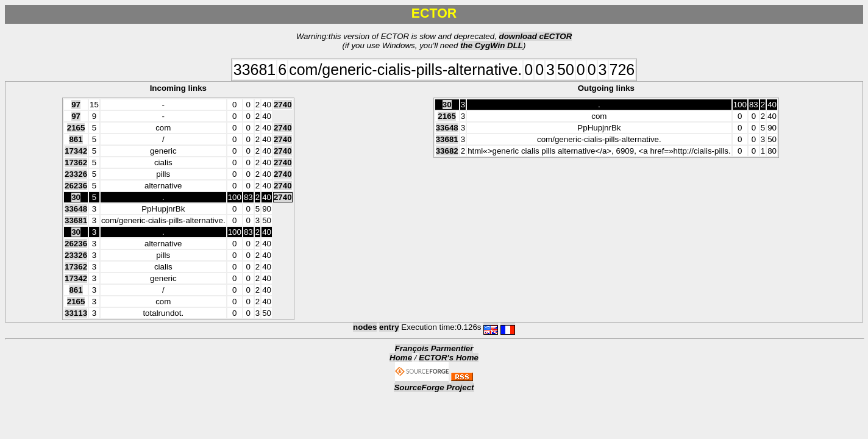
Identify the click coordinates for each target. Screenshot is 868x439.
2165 (76, 128)
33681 (76, 220)
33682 (447, 151)
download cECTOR (536, 36)
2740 (283, 105)
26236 (76, 186)
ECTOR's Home (449, 358)
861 (76, 139)
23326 (76, 174)
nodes (365, 327)
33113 (76, 313)
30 (76, 197)
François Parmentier (434, 348)
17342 (76, 151)
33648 (76, 209)
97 (76, 105)
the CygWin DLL (492, 45)
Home (401, 358)
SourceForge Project (434, 387)
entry (389, 327)
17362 (76, 162)
